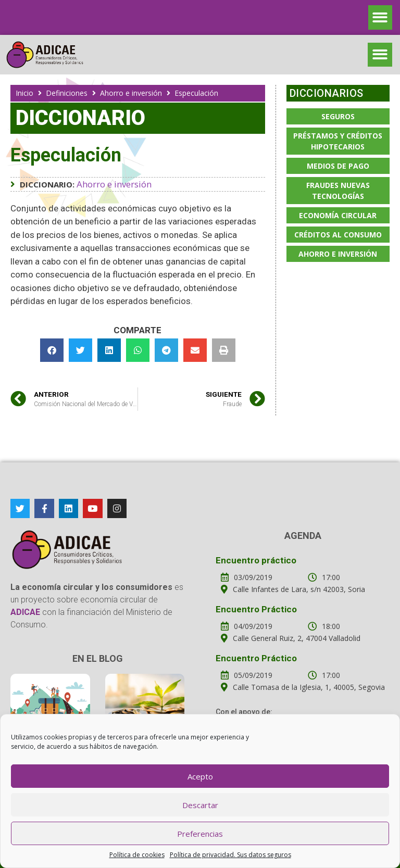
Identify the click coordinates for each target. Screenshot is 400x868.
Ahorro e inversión (131, 93)
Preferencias (200, 834)
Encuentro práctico (256, 560)
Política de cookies (137, 855)
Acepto (200, 776)
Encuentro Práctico (256, 609)
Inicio (24, 93)
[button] (380, 17)
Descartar (200, 805)
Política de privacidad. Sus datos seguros (230, 855)
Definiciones (67, 93)
